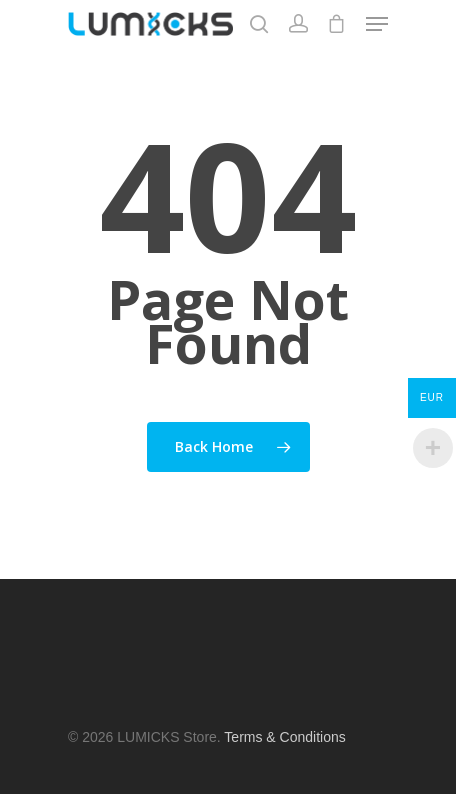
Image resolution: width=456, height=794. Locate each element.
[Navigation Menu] (377, 24)
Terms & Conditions (284, 737)
